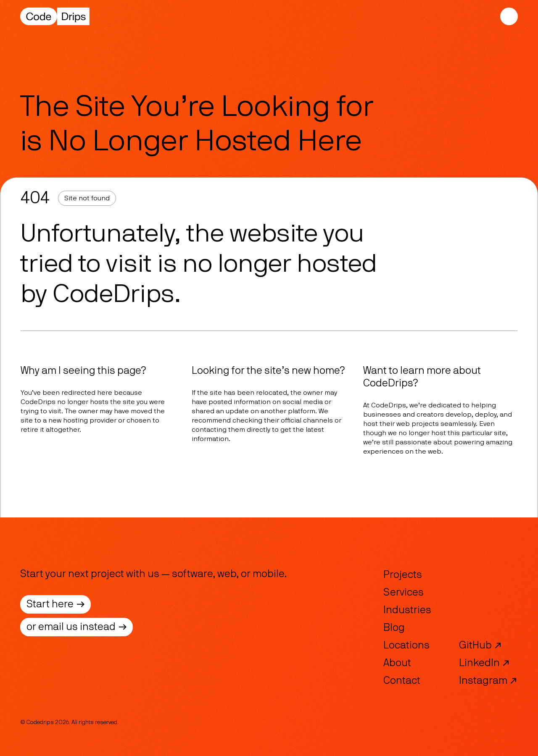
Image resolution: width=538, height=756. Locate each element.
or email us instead (76, 627)
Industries (407, 610)
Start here (55, 604)
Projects (403, 575)
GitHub (480, 646)
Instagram (488, 681)
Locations (406, 646)
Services (403, 593)
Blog (394, 628)
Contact (402, 681)
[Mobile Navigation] (509, 16)
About (397, 663)
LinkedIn (484, 663)
